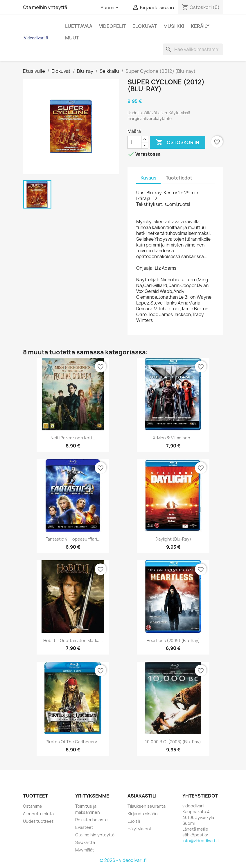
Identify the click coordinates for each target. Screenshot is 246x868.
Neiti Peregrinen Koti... (73, 438)
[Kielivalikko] (111, 8)
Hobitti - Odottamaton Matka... (73, 640)
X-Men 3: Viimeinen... (173, 438)
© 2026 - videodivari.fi (123, 860)
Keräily (200, 26)
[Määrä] (134, 142)
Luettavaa (79, 26)
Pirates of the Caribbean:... (73, 742)
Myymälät (85, 850)
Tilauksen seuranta (147, 806)
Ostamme (33, 806)
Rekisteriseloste (91, 820)
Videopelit (112, 26)
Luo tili (134, 821)
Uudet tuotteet (38, 821)
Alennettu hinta (38, 814)
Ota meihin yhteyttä (45, 7)
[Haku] (193, 49)
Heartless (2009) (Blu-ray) (173, 640)
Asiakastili (142, 796)
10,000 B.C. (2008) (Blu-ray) (173, 742)
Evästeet (84, 827)
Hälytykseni (139, 829)
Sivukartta (85, 842)
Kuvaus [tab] (148, 178)
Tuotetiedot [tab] (179, 178)
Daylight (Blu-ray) (173, 539)
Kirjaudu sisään (143, 814)
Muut (72, 38)
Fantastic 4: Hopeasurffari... (73, 539)
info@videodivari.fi (200, 841)
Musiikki (174, 26)
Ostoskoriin (178, 142)
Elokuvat (145, 26)
